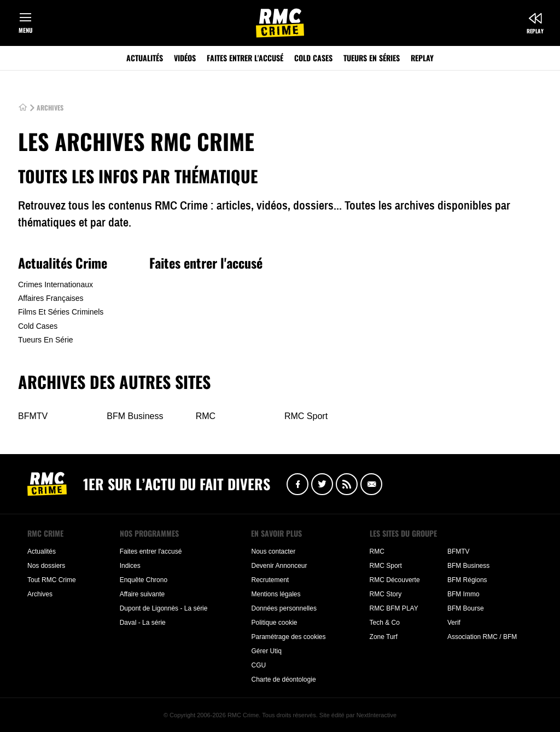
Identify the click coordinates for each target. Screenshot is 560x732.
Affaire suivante (142, 594)
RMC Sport (306, 416)
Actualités (145, 58)
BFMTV (33, 416)
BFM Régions (467, 580)
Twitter (322, 484)
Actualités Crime (63, 263)
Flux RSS (347, 484)
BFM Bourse (466, 608)
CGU (258, 665)
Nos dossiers (46, 566)
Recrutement (270, 580)
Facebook (297, 484)
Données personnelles (284, 608)
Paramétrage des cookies (288, 637)
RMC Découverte (395, 580)
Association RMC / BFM (482, 637)
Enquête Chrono (144, 580)
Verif (454, 623)
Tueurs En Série (46, 340)
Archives (40, 594)
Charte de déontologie (283, 679)
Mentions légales (276, 594)
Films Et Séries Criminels (61, 312)
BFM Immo (463, 594)
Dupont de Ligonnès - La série (164, 608)
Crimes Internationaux (56, 284)
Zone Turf (384, 637)
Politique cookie (274, 623)
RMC (206, 416)
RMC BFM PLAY (394, 608)
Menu (25, 30)
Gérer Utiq (266, 651)
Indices (130, 566)
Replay (535, 31)
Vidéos (185, 58)
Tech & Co (385, 623)
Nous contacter (273, 551)
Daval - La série (143, 623)
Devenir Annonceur (279, 566)
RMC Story (386, 594)
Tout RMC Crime (52, 580)
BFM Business (135, 416)
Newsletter (371, 484)
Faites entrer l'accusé (245, 58)
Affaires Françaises (51, 298)
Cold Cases (313, 58)
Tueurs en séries (372, 58)
